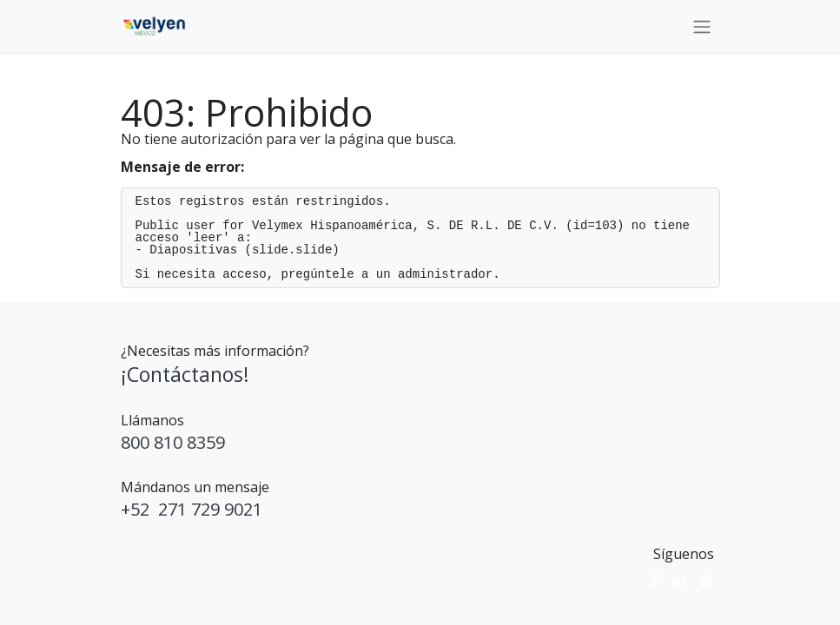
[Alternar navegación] (702, 26)
